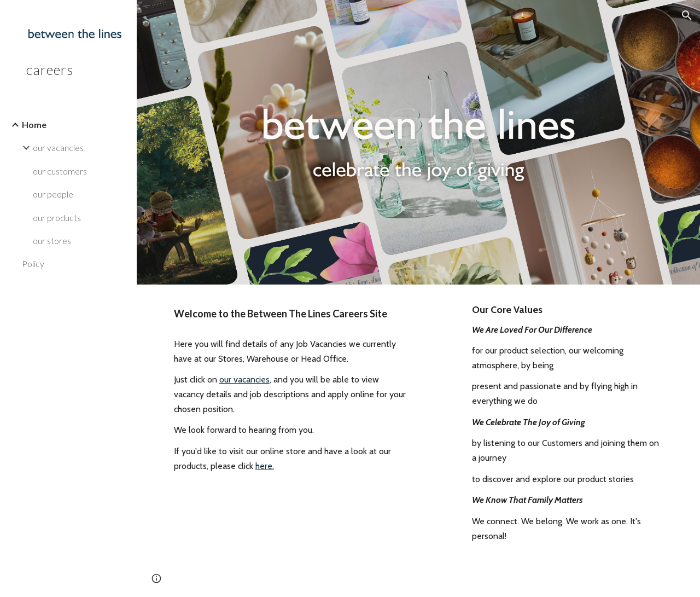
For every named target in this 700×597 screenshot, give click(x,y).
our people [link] (53, 194)
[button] (687, 15)
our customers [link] (60, 171)
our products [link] (57, 218)
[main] (291, 314)
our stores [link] (52, 240)
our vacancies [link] (58, 147)
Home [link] (34, 124)
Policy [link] (33, 263)
